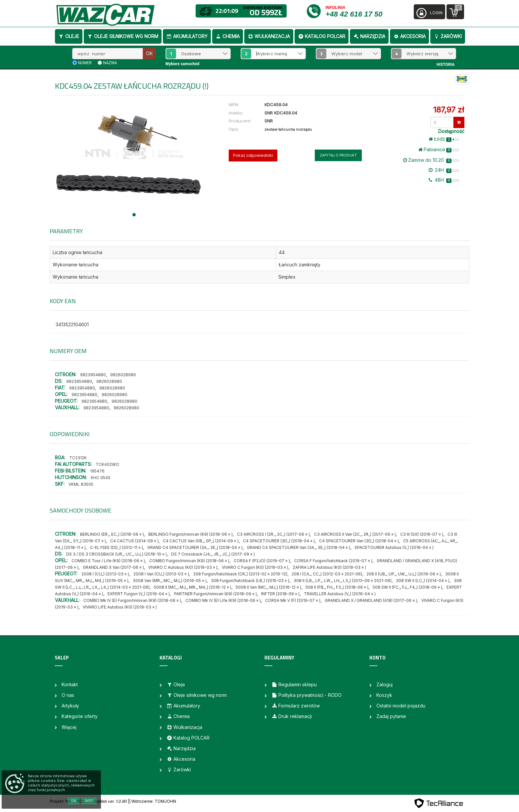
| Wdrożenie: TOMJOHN (153, 801)
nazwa (110, 63)
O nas (68, 695)
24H (444, 170)
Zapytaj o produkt (338, 155)
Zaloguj (384, 684)
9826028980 (123, 375)
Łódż (444, 139)
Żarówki (448, 36)
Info (89, 801)
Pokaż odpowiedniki (253, 155)
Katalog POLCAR (322, 36)
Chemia (228, 36)
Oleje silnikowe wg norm (123, 36)
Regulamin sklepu (294, 684)
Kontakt (70, 684)
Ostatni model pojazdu (401, 706)
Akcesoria (409, 36)
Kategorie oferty (80, 716)
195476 (97, 471)
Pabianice (439, 150)
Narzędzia (369, 36)
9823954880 (93, 375)
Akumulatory (187, 36)
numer (85, 63)
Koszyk (384, 695)
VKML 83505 (81, 484)
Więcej (69, 727)
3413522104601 (72, 324)
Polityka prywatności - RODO (307, 695)
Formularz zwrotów (296, 706)
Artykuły (70, 706)
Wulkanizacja (269, 36)
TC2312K (78, 458)
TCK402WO (107, 464)
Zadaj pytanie (391, 716)
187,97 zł (448, 110)
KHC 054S (101, 478)
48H (444, 180)
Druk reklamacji (292, 716)
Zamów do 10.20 (431, 160)
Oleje (69, 36)
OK (149, 53)
